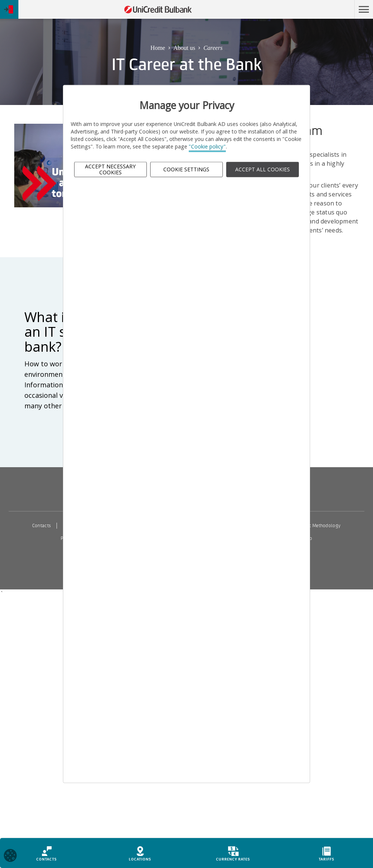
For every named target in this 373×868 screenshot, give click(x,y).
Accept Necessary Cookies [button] (110, 169)
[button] (364, 9)
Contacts (42, 526)
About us (184, 48)
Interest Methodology (318, 526)
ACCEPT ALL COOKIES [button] (263, 169)
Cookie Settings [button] (186, 169)
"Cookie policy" (207, 147)
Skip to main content (318, 9)
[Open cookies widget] (10, 857)
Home (158, 48)
